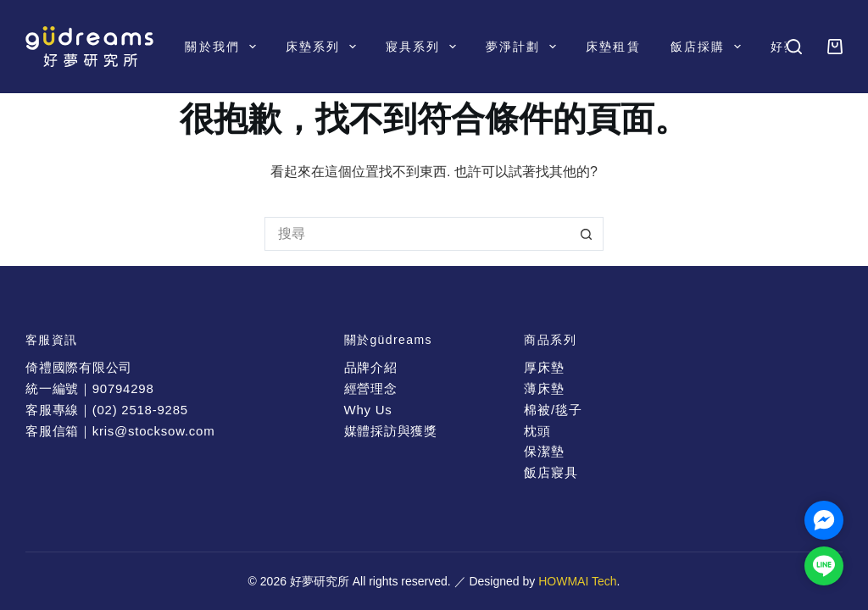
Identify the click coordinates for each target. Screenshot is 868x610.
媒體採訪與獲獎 (391, 431)
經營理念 (371, 388)
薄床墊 (544, 388)
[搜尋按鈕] (587, 234)
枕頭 (537, 431)
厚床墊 (544, 367)
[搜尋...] (417, 234)
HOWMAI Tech (577, 581)
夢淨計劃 (524, 47)
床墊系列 (324, 47)
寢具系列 (424, 47)
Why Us (368, 410)
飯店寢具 (551, 472)
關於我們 (223, 47)
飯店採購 (709, 47)
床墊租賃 (613, 47)
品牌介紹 (371, 367)
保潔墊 (544, 451)
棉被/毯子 (553, 410)
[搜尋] (794, 47)
